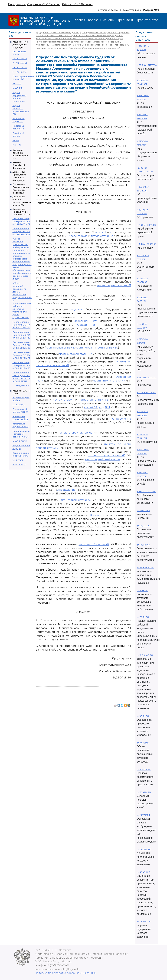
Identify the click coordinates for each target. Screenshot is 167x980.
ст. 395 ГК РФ (143, 545)
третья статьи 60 (107, 348)
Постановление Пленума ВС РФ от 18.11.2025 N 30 (21, 335)
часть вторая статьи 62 (75, 500)
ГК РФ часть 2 (20, 63)
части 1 (101, 232)
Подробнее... (23, 386)
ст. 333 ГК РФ (143, 511)
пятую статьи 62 (102, 236)
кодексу (77, 310)
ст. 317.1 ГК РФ (143, 526)
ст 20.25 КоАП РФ (145, 568)
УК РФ (16, 140)
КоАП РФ (18, 88)
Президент (125, 20)
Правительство (147, 20)
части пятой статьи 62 (94, 544)
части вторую (78, 236)
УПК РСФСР (19, 465)
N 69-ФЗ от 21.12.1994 (147, 65)
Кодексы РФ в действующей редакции (20, 45)
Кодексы (94, 20)
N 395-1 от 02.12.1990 (146, 492)
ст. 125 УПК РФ (144, 792)
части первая (84, 348)
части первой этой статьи (103, 459)
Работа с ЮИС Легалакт (77, 4)
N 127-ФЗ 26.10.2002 (146, 393)
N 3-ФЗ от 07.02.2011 (146, 244)
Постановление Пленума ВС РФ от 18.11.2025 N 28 (21, 325)
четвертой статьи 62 (93, 400)
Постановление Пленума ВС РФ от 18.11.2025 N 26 (21, 365)
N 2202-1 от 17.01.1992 (147, 377)
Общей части (88, 325)
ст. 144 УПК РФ (144, 769)
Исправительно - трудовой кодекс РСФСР (21, 434)
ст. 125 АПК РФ (144, 922)
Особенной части (86, 321)
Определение (122, 419)
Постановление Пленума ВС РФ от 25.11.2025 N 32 (21, 221)
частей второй (63, 400)
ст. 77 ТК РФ (143, 743)
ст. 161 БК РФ (143, 716)
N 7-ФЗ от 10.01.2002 (146, 225)
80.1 (108, 407)
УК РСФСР (18, 460)
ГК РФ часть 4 (20, 72)
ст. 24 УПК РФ (144, 815)
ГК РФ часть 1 (20, 59)
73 (100, 407)
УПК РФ (17, 145)
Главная (80, 20)
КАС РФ (17, 84)
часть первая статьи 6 (60, 348)
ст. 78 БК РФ (143, 617)
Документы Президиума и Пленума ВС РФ (21, 212)
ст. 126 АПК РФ (144, 849)
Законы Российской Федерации (19, 165)
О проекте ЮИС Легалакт (44, 4)
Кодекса (96, 515)
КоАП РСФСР (20, 441)
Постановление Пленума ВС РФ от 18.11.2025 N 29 (21, 345)
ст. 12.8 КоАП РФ (145, 655)
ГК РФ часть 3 (20, 67)
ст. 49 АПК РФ (144, 872)
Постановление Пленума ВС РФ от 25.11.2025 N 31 (21, 231)
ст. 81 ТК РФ (142, 590)
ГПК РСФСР (19, 405)
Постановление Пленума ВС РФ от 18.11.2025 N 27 (21, 355)
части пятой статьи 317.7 (109, 381)
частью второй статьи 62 (76, 354)
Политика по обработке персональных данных (65, 973)
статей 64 (91, 407)
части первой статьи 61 (114, 285)
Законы (109, 20)
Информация (17, 4)
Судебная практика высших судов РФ (59, 32)
